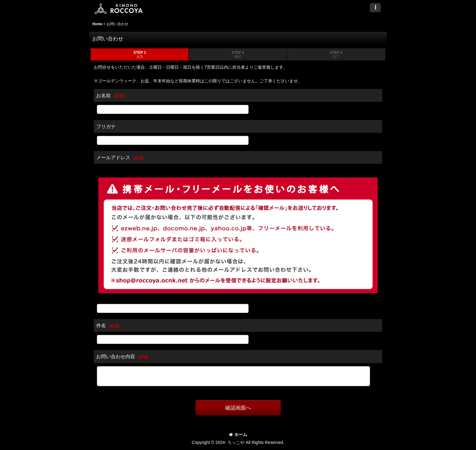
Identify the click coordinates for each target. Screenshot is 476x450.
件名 (101, 325)
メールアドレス (113, 157)
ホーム (238, 435)
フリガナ (106, 126)
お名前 (104, 95)
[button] (375, 8)
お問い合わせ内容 (116, 356)
